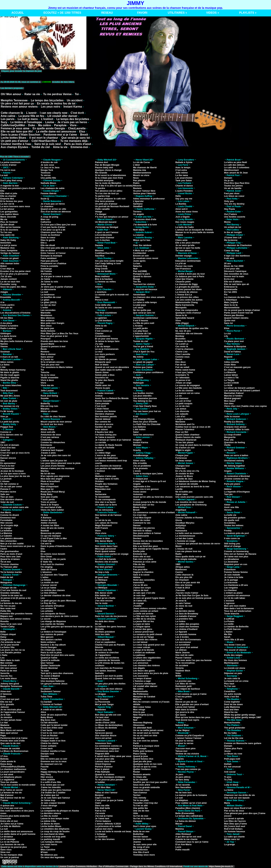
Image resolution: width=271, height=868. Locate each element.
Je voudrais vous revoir (146, 258)
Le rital (4, 722)
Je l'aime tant (102, 818)
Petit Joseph (140, 748)
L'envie (137, 471)
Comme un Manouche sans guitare (243, 743)
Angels (228, 471)
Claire (98, 803)
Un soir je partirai (10, 857)
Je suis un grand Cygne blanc (149, 598)
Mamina (180, 829)
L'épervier (138, 201)
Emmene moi (140, 554)
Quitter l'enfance (142, 769)
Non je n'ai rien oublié (12, 544)
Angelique (181, 510)
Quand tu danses (142, 276)
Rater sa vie (32, 94)
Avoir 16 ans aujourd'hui (54, 715)
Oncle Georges (49, 647)
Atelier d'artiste (49, 523)
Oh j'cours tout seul (235, 826)
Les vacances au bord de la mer (192, 486)
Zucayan (138, 821)
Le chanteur (47, 206)
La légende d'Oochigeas (237, 492)
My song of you (141, 847)
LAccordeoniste (104, 235)
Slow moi (5, 852)
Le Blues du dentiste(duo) (109, 725)
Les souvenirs (141, 676)
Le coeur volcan (142, 647)
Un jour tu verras (184, 741)
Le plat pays (140, 305)
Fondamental (7, 468)
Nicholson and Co (185, 424)
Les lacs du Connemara (188, 640)
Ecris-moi (229, 279)
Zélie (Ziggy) (182, 323)
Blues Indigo (140, 507)
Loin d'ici (180, 416)
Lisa (97, 474)
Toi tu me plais (141, 800)
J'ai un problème (142, 466)
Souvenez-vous (141, 790)
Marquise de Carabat (144, 697)
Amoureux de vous (51, 435)
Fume (44, 769)
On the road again (10, 375)
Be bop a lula (102, 572)
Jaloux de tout (141, 590)
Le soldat (100, 357)
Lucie (178, 847)
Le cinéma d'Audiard (186, 629)
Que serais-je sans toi (76, 138)
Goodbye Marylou (185, 523)
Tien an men (7, 497)
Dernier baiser (141, 837)
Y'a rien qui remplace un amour (112, 217)
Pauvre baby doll (104, 167)
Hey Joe (137, 388)
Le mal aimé (7, 774)
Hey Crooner (102, 699)
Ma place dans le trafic (107, 479)
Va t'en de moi (141, 816)
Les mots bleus (9, 678)
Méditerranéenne (142, 173)
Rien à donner (48, 354)
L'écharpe (100, 834)
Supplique (101, 582)
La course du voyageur (188, 385)
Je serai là (181, 601)
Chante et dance (184, 186)
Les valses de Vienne (106, 523)
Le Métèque (101, 580)
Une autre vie (7, 235)
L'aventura (101, 292)
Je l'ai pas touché (10, 645)
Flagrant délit (102, 754)
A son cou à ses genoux (146, 489)
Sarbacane (101, 494)
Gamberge (46, 269)
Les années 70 (48, 608)
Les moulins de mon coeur (190, 502)
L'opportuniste (141, 336)
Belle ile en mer (141, 831)
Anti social (230, 772)
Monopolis (181, 308)
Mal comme (6, 663)
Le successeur (183, 642)
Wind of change (233, 546)
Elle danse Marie (104, 541)
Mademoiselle (140, 691)
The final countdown (106, 313)
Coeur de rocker (142, 520)
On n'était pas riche (51, 650)
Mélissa (137, 699)
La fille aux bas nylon (144, 616)
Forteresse (181, 458)
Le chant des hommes (187, 627)
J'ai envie (100, 813)
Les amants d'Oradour (52, 606)
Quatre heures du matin (188, 437)
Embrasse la (231, 287)
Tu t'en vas (6, 232)
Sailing (228, 499)
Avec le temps (183, 167)
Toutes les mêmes (234, 525)
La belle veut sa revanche (189, 533)
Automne (138, 494)
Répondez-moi (103, 489)
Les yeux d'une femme (53, 466)
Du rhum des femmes (236, 660)
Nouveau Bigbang (143, 722)
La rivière (180, 621)
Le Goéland (101, 837)
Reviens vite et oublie (107, 562)
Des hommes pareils (106, 416)
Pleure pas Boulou (234, 315)
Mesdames (46, 315)
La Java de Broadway (187, 614)
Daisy (3, 637)
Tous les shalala (9, 782)
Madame (5, 725)
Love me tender (103, 271)
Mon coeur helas (142, 707)
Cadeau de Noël (184, 341)
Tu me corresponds (105, 499)
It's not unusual (232, 767)
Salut (136, 432)
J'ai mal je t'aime (104, 816)
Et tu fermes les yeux (12, 201)
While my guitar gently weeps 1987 (243, 717)
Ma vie (4, 219)
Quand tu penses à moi (53, 346)
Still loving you (232, 544)
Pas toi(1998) (140, 271)
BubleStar (138, 834)
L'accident (46, 808)
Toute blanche (232, 614)
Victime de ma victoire (187, 754)
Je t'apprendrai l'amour (13, 712)
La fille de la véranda (144, 619)
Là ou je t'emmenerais (107, 349)
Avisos (137, 499)
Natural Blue (182, 725)
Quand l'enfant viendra (236, 318)
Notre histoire (48, 331)
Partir (136, 743)
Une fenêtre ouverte (235, 217)
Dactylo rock (47, 754)
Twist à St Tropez (50, 505)
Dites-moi (181, 468)
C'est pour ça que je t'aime (109, 800)
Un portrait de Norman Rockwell (112, 206)
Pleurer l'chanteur (185, 429)
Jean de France (49, 569)
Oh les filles (7, 318)
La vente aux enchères (107, 658)
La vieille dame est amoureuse (56, 131)
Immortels (6, 243)
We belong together (235, 466)
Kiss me (5, 437)
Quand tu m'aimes (10, 559)
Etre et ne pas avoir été (188, 582)
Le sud (179, 798)
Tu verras (46, 175)
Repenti (228, 357)
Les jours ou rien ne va (13, 650)
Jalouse (4, 707)
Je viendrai (6, 717)
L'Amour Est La (184, 295)
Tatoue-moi (181, 751)
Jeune (227, 751)
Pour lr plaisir (102, 769)
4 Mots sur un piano (144, 250)
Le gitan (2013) (48, 302)
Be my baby (230, 733)
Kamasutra (181, 531)
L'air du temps (103, 346)
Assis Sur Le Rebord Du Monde (112, 398)
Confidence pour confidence (148, 372)
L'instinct (47, 119)
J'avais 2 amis (48, 453)
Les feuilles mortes (143, 393)
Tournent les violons (144, 284)
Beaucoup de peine (51, 533)
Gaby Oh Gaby (8, 240)
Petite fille (6, 611)
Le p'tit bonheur (104, 320)
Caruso (99, 328)
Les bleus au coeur (234, 196)
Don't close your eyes (145, 826)
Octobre (99, 481)
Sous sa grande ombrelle (146, 787)
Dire (3, 461)
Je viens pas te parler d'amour (57, 287)
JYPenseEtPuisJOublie (13, 767)
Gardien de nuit (103, 427)
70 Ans (44, 515)
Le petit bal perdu (10, 422)
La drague (100, 694)
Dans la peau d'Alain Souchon (20, 135)
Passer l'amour (183, 658)
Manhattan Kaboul (234, 393)
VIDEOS (211, 13)
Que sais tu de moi (10, 743)
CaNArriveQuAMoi (13, 125)
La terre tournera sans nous (15, 206)
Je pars (179, 774)
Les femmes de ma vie (12, 844)
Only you (229, 201)
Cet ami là (46, 544)
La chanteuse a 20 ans (236, 585)
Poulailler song (8, 284)
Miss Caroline (48, 850)
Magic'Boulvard (103, 525)
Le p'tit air (181, 263)
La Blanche (230, 372)
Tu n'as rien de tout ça (107, 193)
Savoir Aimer (102, 372)
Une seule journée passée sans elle (194, 497)
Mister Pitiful (47, 429)
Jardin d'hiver (102, 720)
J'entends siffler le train (237, 429)
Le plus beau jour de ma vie (15, 476)
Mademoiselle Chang (187, 302)
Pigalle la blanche (10, 378)
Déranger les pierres (144, 528)
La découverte (48, 289)
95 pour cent (102, 577)
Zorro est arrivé (103, 738)
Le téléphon (182, 800)
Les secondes (48, 310)
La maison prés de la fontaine (191, 795)
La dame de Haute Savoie (109, 445)
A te (2, 302)
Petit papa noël (232, 759)
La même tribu (48, 821)
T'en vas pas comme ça (188, 769)
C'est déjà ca (7, 269)
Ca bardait (46, 702)
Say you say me (184, 199)
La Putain (229, 621)
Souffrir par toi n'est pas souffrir (150, 782)
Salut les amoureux (143, 435)
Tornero (137, 212)
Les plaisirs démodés (12, 538)
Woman (137, 445)
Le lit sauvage (8, 839)
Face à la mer (7, 466)
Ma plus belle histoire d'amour (17, 341)
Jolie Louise (47, 391)
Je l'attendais (183, 378)
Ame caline (8, 116)
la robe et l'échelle (105, 448)
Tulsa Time (46, 697)
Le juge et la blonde (144, 650)
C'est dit (5, 455)
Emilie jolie (139, 551)
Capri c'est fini (103, 798)
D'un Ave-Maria (183, 844)
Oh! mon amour (9, 668)
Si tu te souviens (9, 230)
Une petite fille (48, 178)
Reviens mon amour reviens (19, 107)
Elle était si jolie (9, 193)
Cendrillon (230, 691)
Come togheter (232, 702)
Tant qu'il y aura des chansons (57, 673)
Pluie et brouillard (50, 481)
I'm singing (46, 567)
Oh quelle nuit (232, 520)
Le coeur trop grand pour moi (149, 645)
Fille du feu (139, 564)
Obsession (139, 725)
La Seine (229, 790)
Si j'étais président (105, 632)
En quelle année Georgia (49, 128)
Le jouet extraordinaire (12, 772)
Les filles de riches (185, 684)
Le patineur (139, 655)
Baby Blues (47, 717)
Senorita (5, 673)
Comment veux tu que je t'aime (192, 842)
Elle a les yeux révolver (188, 243)
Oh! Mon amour (11, 94)
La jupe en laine (142, 624)
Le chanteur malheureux (13, 769)
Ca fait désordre (49, 722)
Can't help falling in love (108, 263)
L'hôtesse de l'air (142, 333)
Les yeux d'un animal (187, 647)
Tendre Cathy (7, 627)
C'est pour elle (232, 269)
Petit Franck (101, 528)
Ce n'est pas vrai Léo (12, 808)
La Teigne (229, 380)
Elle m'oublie (140, 463)
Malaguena (6, 582)
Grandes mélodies (10, 593)
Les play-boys (141, 331)
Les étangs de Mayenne (53, 621)
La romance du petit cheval (148, 634)
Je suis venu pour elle (145, 844)
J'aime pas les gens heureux (56, 790)
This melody (140, 798)
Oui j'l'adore (231, 214)
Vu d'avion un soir (185, 448)
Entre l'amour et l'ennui (53, 253)
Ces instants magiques (107, 748)
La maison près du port (237, 533)
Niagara (137, 717)
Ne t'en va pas (8, 606)
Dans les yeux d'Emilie (145, 422)
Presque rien (102, 486)
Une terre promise (105, 201)
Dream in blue (102, 538)
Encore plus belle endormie (15, 816)
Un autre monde (233, 694)
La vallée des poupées (187, 624)
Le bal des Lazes (184, 538)
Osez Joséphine (9, 250)
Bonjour (99, 795)
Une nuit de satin (184, 655)
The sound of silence (235, 650)
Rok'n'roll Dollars (233, 829)
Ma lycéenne (231, 240)
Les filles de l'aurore (235, 821)
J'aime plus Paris (233, 748)
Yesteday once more (144, 855)
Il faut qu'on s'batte (105, 598)
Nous (136, 178)
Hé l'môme (46, 271)
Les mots (180, 764)
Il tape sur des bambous (237, 256)
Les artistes (47, 611)
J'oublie (137, 606)
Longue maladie (184, 419)
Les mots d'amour (105, 237)
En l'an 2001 (231, 292)
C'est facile (46, 730)
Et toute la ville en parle (53, 559)
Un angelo (139, 214)
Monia (227, 222)
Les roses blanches (11, 385)
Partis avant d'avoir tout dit (239, 313)
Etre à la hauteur (104, 279)
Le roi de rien (183, 406)
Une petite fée (140, 808)
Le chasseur (182, 398)
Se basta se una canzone (108, 308)
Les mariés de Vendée (52, 624)
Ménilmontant (232, 170)
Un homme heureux (235, 831)
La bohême (6, 531)
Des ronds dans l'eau (106, 546)
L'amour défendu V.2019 (108, 824)
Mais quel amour (9, 733)
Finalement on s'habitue (53, 263)
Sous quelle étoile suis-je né (190, 557)
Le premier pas (183, 681)
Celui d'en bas (8, 448)
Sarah (227, 637)
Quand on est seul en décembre (112, 367)
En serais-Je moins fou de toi (56, 103)
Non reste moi (8, 608)
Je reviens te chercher (107, 652)
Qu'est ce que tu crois (145, 767)
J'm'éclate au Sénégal (107, 227)
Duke (32, 125)
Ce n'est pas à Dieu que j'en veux (58, 225)
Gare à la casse (141, 575)
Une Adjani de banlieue (188, 689)
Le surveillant (183, 645)
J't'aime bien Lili (233, 237)
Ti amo (228, 777)
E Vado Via (46, 562)
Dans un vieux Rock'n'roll (238, 808)
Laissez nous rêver (105, 761)
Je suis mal (139, 595)
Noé (135, 720)
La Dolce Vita (7, 647)
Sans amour (47, 357)
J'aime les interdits (51, 787)
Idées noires (7, 362)
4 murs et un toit (9, 357)
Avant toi (5, 450)
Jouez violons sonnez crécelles (150, 608)
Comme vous (183, 357)
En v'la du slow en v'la (187, 471)
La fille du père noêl (144, 323)
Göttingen (6, 333)
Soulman (5, 352)
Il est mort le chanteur (44, 138)
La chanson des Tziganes (54, 575)
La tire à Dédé (232, 383)
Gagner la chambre (143, 572)
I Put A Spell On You (144, 352)
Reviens (45, 352)
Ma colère (45, 125)
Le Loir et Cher (183, 401)
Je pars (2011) (183, 777)
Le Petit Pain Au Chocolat (147, 424)
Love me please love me (188, 551)
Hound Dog (101, 266)
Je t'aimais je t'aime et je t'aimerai (113, 440)
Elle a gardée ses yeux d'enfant (192, 704)
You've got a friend (143, 346)
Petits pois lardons (143, 751)
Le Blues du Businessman (14, 751)
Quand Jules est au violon (109, 678)
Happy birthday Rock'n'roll (55, 772)
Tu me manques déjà (74, 141)
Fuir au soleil (182, 367)
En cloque (230, 370)
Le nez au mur (48, 305)
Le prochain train (142, 660)
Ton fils (137, 282)
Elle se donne (48, 250)
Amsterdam (139, 295)
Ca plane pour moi (234, 341)
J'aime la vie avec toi (11, 595)
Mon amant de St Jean (236, 173)
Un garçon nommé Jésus (54, 684)
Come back (47, 748)
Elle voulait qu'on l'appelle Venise (151, 549)
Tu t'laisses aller (9, 567)
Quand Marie (47, 344)
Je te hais (5, 715)
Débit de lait (7, 577)
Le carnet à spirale (234, 818)
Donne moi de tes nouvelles (148, 541)
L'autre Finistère (184, 191)
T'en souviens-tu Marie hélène (57, 367)
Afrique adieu (183, 567)
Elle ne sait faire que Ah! (17, 131)
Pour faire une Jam (10, 557)
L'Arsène (138, 326)
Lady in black (231, 785)
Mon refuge (139, 710)
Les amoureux (141, 663)
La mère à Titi (231, 378)
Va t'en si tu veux (142, 818)
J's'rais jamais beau (11, 720)
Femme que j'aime (143, 367)
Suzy (4, 122)
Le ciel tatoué (140, 642)
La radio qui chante (234, 837)
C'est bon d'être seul (52, 728)
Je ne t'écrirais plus (11, 710)
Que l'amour (47, 663)
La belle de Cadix (185, 227)
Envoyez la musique (51, 256)
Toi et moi (6, 562)
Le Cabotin (6, 536)
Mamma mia (139, 170)
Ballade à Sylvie (184, 162)
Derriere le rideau (142, 531)
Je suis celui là (232, 678)
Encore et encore (104, 424)
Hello (178, 196)
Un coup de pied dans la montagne (194, 445)
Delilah (228, 764)
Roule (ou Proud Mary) (53, 492)
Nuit (135, 269)
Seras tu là (181, 315)
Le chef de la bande (106, 559)
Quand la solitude (50, 660)
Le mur (99, 352)
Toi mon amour (183, 250)
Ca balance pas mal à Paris (190, 276)
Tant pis (228, 494)
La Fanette (139, 300)
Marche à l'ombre (233, 396)
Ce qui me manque (51, 536)
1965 (178, 564)
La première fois (184, 619)
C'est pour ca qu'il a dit (53, 230)
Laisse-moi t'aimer (185, 707)
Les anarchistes (184, 178)
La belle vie (230, 515)
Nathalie (99, 673)
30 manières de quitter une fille (192, 328)
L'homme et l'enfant (51, 704)
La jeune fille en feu (31, 116)
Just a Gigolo (183, 217)
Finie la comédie (49, 266)
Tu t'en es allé (140, 805)
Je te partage (231, 580)
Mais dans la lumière (186, 710)
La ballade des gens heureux (110, 627)
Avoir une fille (232, 507)
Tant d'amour (140, 793)
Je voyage (6, 528)
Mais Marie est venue (12, 730)
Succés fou (6, 676)
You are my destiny (234, 204)
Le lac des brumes (105, 839)
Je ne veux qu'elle (185, 245)
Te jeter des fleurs (105, 380)
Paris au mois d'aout (77, 144)
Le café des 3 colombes (237, 167)
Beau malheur (102, 276)
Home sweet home (185, 370)
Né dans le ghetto (10, 372)
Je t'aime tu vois (49, 282)
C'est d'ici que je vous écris (15, 453)
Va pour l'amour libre (144, 191)
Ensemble (6, 297)
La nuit (4, 175)
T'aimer (4, 800)
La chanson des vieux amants (149, 297)
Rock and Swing (49, 396)
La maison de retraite (187, 484)
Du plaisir (46, 689)
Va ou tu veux (48, 375)
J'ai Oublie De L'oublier (53, 793)
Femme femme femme (236, 572)
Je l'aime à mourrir (105, 437)
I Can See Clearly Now (145, 406)
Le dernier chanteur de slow (56, 595)
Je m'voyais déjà (9, 525)
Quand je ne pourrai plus (14, 847)
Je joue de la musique (12, 471)
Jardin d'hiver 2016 (105, 722)
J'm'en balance (103, 821)
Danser (137, 525)
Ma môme (138, 357)
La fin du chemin (184, 391)
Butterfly (45, 403)
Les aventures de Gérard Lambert (242, 391)
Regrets (180, 759)
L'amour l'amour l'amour (188, 738)
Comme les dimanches (53, 442)
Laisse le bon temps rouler (55, 818)
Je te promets (140, 468)
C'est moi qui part (10, 699)
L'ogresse (229, 603)
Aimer (227, 505)
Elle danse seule (104, 593)
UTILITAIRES (176, 13)
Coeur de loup (232, 250)
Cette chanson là (12, 113)
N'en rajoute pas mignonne (55, 476)
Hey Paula (230, 209)
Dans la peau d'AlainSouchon (56, 546)
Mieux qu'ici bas (142, 240)
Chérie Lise (181, 352)
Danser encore (8, 458)
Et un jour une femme (107, 339)
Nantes (4, 344)
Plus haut (229, 684)
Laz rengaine (231, 588)
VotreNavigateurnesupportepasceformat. (43, 74)
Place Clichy (140, 754)
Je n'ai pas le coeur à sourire (56, 276)
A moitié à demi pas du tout (190, 274)
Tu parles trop (102, 196)
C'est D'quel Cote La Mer (54, 538)
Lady (43, 458)
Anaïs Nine (230, 365)
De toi (98, 624)
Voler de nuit (7, 502)
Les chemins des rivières (146, 665)
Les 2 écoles (182, 637)
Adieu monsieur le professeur (149, 199)
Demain (228, 178)
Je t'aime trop (48, 800)
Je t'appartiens (103, 655)
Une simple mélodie (186, 559)
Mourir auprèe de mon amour (56, 422)
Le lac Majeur (183, 730)
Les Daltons (139, 427)
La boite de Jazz (184, 479)
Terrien (137, 795)
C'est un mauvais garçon (237, 367)
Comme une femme (105, 411)
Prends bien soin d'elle (13, 741)
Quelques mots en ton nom (148, 764)
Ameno (99, 287)
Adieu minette (232, 362)
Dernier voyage (184, 256)
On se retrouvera (104, 510)
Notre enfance (48, 642)
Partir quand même (105, 551)
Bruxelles (181, 339)
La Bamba (181, 204)
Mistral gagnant (232, 398)
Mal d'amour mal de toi (12, 798)
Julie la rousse (232, 416)
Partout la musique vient (146, 746)
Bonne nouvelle (103, 401)
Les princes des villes (187, 297)
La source (138, 235)
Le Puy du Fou (48, 603)
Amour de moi (48, 520)
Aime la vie (60, 147)
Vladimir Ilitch (183, 671)
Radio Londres (8, 328)
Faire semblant (49, 258)
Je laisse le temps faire (107, 341)
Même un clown (49, 411)
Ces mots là (182, 346)
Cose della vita (103, 305)
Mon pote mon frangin (52, 323)
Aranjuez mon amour (235, 427)
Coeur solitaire (48, 746)
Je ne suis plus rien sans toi (56, 455)
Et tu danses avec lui (11, 435)
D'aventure (230, 569)
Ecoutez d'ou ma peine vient (15, 271)
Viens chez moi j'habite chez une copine (246, 406)
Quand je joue (141, 756)
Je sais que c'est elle (144, 593)
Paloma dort (102, 162)
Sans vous (6, 850)
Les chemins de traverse (108, 466)
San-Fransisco (183, 269)
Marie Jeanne (183, 652)
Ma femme (6, 728)
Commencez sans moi (107, 751)
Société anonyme (104, 180)
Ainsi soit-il (181, 209)
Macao (179, 824)
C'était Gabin (48, 541)
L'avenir (31, 113)
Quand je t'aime (49, 658)
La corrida (101, 442)
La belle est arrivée (143, 614)
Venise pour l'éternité (144, 193)
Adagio (4, 292)
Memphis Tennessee (14, 100)
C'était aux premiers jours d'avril (18, 188)
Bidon (4, 266)
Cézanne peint (183, 282)
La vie (179, 396)
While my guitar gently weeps (240, 715)
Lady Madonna (232, 707)
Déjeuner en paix (233, 673)
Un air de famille (233, 188)
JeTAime (180, 528)
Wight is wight (183, 450)
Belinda (4, 759)
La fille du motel (49, 816)
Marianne (180, 422)
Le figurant (181, 632)
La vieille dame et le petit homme (18, 834)
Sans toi (229, 323)
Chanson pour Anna (51, 232)
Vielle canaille (102, 209)
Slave (98, 531)
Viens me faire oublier (52, 510)
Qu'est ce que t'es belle (188, 248)
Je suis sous (47, 165)
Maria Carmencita (185, 305)
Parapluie (60, 125)
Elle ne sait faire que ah (237, 284)
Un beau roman (184, 461)
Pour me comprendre (187, 310)
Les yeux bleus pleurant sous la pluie (60, 463)
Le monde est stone (235, 668)
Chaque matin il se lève (53, 741)
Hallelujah (138, 383)
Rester (137, 772)
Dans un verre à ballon (236, 455)
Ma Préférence (141, 694)
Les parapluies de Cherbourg (191, 505)
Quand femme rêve (143, 759)
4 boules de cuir (49, 162)
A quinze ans (7, 805)
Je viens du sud (184, 606)
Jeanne (137, 842)
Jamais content (9, 279)
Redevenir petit (184, 686)
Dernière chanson (105, 414)
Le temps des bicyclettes (47, 100)
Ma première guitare (235, 518)
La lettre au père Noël (236, 162)
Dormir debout (103, 419)
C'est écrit (77, 113)
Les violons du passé (52, 634)
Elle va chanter (8, 196)
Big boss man (48, 720)
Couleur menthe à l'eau (16, 144)
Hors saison (101, 429)
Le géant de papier (143, 362)
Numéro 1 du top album (53, 645)
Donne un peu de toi (186, 702)
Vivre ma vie (47, 385)
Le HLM (228, 385)
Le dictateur (7, 837)
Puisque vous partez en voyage (112, 554)
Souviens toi (102, 378)
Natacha (137, 266)
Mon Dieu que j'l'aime (236, 824)
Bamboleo (101, 710)
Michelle (99, 629)
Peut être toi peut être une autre (58, 655)
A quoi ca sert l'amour (107, 232)
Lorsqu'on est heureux (145, 289)
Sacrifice (100, 256)
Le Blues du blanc (50, 824)
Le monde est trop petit (53, 837)
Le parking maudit (50, 839)
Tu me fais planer (185, 442)
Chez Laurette (183, 354)
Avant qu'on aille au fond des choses (153, 497)
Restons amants (142, 774)
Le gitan (45, 300)
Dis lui (179, 699)
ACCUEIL (18, 13)
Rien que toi (47, 489)
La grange (230, 844)
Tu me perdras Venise (57, 94)
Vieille (227, 445)
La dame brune (8, 336)
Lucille (179, 489)
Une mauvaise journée (145, 398)
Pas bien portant (104, 567)
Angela (137, 484)
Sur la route (101, 603)
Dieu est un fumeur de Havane (240, 554)
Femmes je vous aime (15, 128)
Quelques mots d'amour (188, 313)
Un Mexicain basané (106, 222)
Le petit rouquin (184, 403)
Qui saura (181, 715)
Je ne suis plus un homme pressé (193, 598)
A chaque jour (141, 479)
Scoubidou (230, 523)
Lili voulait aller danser (62, 116)
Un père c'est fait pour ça (17, 103)
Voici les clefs (102, 634)
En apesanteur (8, 463)
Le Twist (45, 847)
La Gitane (46, 580)
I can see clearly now (54, 113)
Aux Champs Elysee (144, 419)
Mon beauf (230, 401)
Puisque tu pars (142, 274)
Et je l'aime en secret (11, 790)
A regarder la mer (10, 186)
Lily (226, 336)
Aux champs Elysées (14, 147)
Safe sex (5, 494)
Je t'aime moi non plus (236, 557)
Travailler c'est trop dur (145, 803)
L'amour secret (49, 585)
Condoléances (103, 336)
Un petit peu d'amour (14, 141)
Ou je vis (229, 180)
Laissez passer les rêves (189, 289)
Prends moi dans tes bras (54, 341)
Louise (50, 122)
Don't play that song (11, 180)
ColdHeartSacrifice (105, 253)
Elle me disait (48, 245)
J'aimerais (46, 274)
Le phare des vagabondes (147, 658)
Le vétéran (181, 650)
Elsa (82, 131)
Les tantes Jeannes (105, 671)
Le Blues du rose (233, 754)
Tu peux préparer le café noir (110, 199)
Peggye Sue (7, 427)
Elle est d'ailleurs (233, 282)
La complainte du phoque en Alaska (60, 811)
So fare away (182, 780)
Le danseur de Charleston (238, 245)
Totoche (45, 372)
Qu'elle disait (7, 225)
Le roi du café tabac (235, 598)
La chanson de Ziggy (187, 284)
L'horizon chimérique (144, 684)
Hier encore (7, 523)
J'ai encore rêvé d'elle (145, 219)
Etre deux (181, 362)
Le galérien (101, 318)
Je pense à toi (183, 380)
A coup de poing (49, 217)
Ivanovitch (139, 582)
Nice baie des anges (51, 479)
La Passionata (103, 702)
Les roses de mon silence (109, 689)
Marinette (46, 313)
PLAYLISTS (247, 13)
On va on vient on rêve (145, 735)
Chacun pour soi (50, 738)
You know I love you (235, 645)
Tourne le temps (49, 678)
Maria (227, 803)
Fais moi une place (143, 559)
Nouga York (47, 170)
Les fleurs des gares (144, 671)
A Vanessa (6, 694)
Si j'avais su (47, 359)
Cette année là (8, 761)
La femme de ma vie (11, 603)
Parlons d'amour (104, 767)
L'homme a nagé (142, 681)
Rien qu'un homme (10, 227)
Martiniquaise (231, 663)
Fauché (45, 767)
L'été (3, 367)
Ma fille (228, 634)
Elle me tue (6, 702)
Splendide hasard (185, 318)
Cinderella (46, 440)
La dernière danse (185, 611)
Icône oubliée (48, 780)
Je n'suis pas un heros (72, 122)
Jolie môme (182, 173)
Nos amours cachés (51, 640)
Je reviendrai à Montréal (237, 476)
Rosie (98, 492)
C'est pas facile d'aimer (53, 227)
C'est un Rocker (49, 735)
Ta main (45, 671)
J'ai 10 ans (6, 276)
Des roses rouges (185, 222)
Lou (2, 658)
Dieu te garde (48, 240)
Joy (97, 518)
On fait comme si (9, 484)
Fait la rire (100, 811)
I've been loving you (106, 435)
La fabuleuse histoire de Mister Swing (196, 481)
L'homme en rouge (185, 541)
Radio (179, 554)
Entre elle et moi (9, 821)
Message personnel (106, 549)
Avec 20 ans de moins (52, 528)
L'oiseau (5, 481)
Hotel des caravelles (144, 580)
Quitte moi (230, 320)
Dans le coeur (48, 237)
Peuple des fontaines (106, 484)
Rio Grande (101, 173)
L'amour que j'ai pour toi (54, 461)
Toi (77, 94)
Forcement (139, 567)
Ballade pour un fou (144, 505)
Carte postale (102, 403)
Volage (99, 212)
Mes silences (48, 318)
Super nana (182, 494)
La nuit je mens (28, 119)
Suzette (45, 398)
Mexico (179, 235)
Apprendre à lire (142, 486)
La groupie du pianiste (187, 287)
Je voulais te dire (185, 474)
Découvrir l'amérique (235, 271)
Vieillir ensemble (49, 378)
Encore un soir (141, 256)
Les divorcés (182, 411)
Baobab (45, 531)
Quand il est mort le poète (109, 676)
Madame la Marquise (235, 346)
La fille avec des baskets (189, 388)
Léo (43, 598)
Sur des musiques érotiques (110, 777)
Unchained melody (234, 461)
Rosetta (4, 621)
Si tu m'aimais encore (52, 362)
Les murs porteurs (105, 354)
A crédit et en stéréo (51, 710)
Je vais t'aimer (183, 603)
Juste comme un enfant (146, 611)
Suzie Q (45, 199)
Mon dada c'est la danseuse (239, 608)
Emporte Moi (7, 199)
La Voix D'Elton (49, 593)
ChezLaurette (77, 128)
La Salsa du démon (186, 821)
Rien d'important (50, 486)
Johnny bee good (10, 684)
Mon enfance (47, 320)
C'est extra (181, 170)
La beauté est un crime (236, 681)
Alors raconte (102, 640)
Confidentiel (140, 253)
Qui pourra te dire (185, 712)
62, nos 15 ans (183, 331)
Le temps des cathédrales (189, 816)
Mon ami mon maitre (235, 606)
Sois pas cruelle (49, 497)
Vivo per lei (6, 308)
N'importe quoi (103, 362)
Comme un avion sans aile (14, 507)
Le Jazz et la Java (50, 167)
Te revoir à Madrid (50, 676)
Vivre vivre (101, 533)
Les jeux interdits (142, 396)
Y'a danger (101, 214)
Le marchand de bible (52, 834)
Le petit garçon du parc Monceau (58, 601)
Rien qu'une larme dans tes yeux (193, 717)
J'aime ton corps (142, 588)
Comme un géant (9, 258)
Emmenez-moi (8, 518)
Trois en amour (49, 502)
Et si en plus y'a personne (14, 274)
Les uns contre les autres (189, 300)
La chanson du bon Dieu (237, 297)
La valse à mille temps (145, 302)
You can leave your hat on (147, 411)
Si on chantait (140, 780)
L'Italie (4, 655)
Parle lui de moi (9, 671)
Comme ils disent (10, 515)
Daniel (179, 359)
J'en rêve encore (104, 601)
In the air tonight (233, 232)
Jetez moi (46, 284)
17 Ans (4, 756)
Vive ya (4, 416)
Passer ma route (184, 266)
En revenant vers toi (51, 764)
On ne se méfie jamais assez (148, 730)
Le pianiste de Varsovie (108, 660)
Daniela (45, 756)
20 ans (228, 263)
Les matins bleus (9, 214)
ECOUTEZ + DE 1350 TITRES (62, 13)
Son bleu (229, 403)
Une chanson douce (106, 735)
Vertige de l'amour (10, 253)
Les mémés (101, 608)
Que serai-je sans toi (144, 313)
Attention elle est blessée (189, 333)
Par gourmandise (10, 551)
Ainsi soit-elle (48, 432)
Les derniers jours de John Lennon (59, 616)
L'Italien (228, 632)
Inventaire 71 (182, 375)
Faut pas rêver (232, 193)
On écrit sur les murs (52, 424)
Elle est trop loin (49, 406)
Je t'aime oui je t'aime (12, 824)
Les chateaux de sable (53, 188)
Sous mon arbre (142, 785)
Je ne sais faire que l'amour (55, 798)
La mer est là (7, 204)
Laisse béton (231, 375)
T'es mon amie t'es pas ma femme (193, 660)
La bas (137, 263)
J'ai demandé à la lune (145, 225)
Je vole (179, 608)
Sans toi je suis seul (48, 144)
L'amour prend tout (143, 632)
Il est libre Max (103, 787)
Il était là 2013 (183, 588)
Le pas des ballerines (106, 458)
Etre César (46, 557)
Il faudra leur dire (104, 432)
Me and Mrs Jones (10, 396)
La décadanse (232, 559)
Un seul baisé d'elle (51, 507)
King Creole (101, 269)
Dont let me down (233, 704)
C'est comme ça (104, 331)
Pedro (136, 183)
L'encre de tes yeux (105, 455)
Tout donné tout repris (187, 720)
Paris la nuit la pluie (51, 652)
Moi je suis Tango (104, 704)
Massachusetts (232, 722)
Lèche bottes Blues (51, 826)
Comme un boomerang (236, 551)
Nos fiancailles (183, 787)
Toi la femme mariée (11, 572)
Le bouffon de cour (51, 297)
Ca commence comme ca (108, 746)
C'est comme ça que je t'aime (191, 694)
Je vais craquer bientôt (53, 803)
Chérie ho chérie (49, 743)
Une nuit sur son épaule (237, 798)
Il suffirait (229, 619)
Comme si (6, 432)
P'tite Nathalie (102, 772)
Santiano (138, 204)
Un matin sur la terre (106, 505)
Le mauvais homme (186, 634)
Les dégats (139, 668)
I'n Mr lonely (7, 411)
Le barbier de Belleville (236, 627)
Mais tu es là (231, 305)
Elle (2, 191)
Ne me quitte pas (142, 310)
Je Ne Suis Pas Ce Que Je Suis (192, 595)
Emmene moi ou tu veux (54, 761)
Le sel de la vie (103, 520)
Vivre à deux (47, 380)
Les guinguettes (9, 212)
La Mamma (6, 533)
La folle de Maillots (10, 826)
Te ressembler (103, 497)
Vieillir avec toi (103, 385)
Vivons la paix (102, 388)
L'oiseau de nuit (184, 549)
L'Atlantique (231, 300)
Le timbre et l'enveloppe (26, 122)
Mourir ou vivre (141, 175)
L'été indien (139, 429)
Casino (179, 572)
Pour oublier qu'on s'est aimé (191, 803)
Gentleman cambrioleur (146, 318)
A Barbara (46, 518)
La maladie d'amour (186, 616)
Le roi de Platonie (10, 842)
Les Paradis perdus (11, 652)
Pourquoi (46, 339)
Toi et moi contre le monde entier (18, 785)
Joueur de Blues (184, 476)
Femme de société (10, 748)
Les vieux (138, 308)
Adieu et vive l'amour (106, 793)
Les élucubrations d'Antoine (15, 313)
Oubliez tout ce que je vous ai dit (193, 427)
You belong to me (142, 401)
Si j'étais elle (140, 777)
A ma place (6, 323)
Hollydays (181, 525)
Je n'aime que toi (50, 795)
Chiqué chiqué (8, 634)
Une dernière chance (11, 499)
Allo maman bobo (10, 263)
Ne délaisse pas (49, 855)
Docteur (137, 538)
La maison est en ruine (188, 393)
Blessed (99, 250)
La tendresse (48, 295)
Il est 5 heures (141, 320)
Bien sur (45, 219)
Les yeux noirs (51, 107)
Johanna (5, 601)
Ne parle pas (47, 328)
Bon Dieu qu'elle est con (108, 715)
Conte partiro (7, 305)
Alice (43, 712)
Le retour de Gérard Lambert (239, 388)
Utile (135, 813)
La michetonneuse (185, 536)
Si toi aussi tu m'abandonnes (111, 175)
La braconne (231, 582)
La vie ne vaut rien (10, 282)
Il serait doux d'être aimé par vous (113, 756)
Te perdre (100, 188)
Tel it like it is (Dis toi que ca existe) (114, 186)
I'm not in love (8, 170)
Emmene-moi (79, 147)
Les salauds (182, 414)
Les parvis (8, 119)
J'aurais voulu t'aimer (187, 593)
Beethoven (181, 569)
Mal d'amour (7, 795)
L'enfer (44, 308)
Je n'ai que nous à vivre (13, 474)
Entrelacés (46, 445)
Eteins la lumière (9, 326)
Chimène (229, 411)
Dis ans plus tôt (184, 577)
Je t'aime (45, 279)
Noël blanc (139, 230)
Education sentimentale (188, 261)
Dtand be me (231, 712)
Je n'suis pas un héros (53, 204)
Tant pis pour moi (50, 365)
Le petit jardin (140, 328)
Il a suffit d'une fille (51, 782)
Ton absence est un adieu (109, 191)
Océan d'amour (8, 665)
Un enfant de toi (233, 227)
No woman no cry (10, 406)
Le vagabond (7, 780)
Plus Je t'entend (9, 222)
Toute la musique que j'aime (148, 474)
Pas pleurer (139, 180)
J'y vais (99, 344)
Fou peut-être (140, 569)
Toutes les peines (233, 186)
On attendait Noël (142, 728)
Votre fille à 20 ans (234, 640)
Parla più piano (232, 484)
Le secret (46, 619)
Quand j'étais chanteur (188, 435)
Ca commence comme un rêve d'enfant (154, 512)
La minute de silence (186, 292)
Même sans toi (232, 839)
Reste (44, 349)
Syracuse (100, 730)
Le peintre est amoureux (237, 595)
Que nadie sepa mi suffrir (109, 370)
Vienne (4, 346)
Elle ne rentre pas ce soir (54, 759)
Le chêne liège (103, 453)
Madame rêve (7, 248)
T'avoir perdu (48, 499)
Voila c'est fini (232, 697)
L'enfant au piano (233, 593)
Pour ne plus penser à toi (54, 336)
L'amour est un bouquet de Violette (194, 230)
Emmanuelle (231, 289)
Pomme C (6, 489)
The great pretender (235, 728)
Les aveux (181, 409)
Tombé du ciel (41, 147)
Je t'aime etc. (140, 601)
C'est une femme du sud (13, 590)
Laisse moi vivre (104, 829)
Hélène (137, 577)
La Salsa (5, 365)
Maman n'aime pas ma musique (57, 468)
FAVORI (142, 13)
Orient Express (103, 764)
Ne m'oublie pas (184, 492)
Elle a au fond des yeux (146, 546)
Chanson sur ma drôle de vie (240, 795)
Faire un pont (48, 448)
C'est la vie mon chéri (52, 733)
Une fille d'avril (141, 852)
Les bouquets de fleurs (53, 614)
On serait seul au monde (146, 733)
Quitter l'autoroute (50, 665)
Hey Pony (46, 774)
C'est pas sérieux (50, 437)
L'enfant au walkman (144, 652)
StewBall (138, 206)
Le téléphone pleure (11, 777)
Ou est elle (139, 738)
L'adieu (45, 577)
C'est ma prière (183, 697)
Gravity (137, 450)
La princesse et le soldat (108, 826)
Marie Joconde (8, 217)
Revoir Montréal (49, 668)
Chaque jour (182, 455)
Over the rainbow (142, 245)
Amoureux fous (103, 743)
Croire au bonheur (50, 235)
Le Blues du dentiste (106, 728)
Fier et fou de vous (234, 811)
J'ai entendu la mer (10, 642)
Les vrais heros (49, 844)
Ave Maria (6, 512)
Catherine (46, 222)
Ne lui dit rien (48, 474)
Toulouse (46, 173)
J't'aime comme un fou (236, 479)
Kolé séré (229, 258)
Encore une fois (104, 650)
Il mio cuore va (232, 538)
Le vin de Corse (141, 162)
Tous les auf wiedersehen (238, 611)
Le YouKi (229, 450)
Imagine (137, 440)
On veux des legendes (52, 857)
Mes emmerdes (8, 541)
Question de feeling (235, 442)
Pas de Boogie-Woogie (107, 165)
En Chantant (182, 580)
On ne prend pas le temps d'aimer (242, 310)
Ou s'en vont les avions (146, 741)
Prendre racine (8, 492)
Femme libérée (48, 193)
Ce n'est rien (140, 515)
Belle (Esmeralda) (185, 813)
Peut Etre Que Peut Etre (237, 183)
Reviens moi (47, 484)
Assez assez (140, 492)
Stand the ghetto (9, 380)
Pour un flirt (182, 432)
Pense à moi (102, 300)
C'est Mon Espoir (142, 518)
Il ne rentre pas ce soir (53, 785)
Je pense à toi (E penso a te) (15, 598)
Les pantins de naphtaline (109, 468)
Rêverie (137, 186)
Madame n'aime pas (106, 476)
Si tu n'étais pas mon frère (109, 178)
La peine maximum (10, 162)
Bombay (180, 336)
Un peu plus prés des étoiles (110, 684)
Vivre (73, 125)
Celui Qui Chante (184, 279)
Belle (3, 632)
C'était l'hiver (102, 409)
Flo (226, 295)
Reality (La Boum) (234, 422)
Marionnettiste (232, 308)
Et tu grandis (7, 704)
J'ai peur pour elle (105, 759)
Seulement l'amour (51, 691)
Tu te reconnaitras (185, 663)
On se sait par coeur (11, 486)
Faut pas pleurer (49, 261)
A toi (135, 416)
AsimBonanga (141, 455)
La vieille (229, 624)
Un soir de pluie (9, 401)
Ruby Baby (46, 494)
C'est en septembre (105, 642)
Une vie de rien (141, 811)
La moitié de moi (50, 582)
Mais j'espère (231, 302)
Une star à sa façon (105, 502)
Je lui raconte (183, 785)
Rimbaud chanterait (186, 440)
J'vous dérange (49, 805)
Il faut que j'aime (184, 372)
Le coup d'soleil (233, 435)
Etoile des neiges (233, 655)
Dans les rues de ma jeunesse (111, 616)
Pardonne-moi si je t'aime (60, 135)
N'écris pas (139, 712)
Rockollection (140, 850)
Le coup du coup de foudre (55, 831)
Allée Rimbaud (183, 834)
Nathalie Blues (48, 183)
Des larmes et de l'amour (108, 515)
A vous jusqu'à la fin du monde (150, 502)
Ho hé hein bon (184, 793)
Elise (227, 328)
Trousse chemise (10, 564)
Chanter (99, 333)
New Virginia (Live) (143, 715)
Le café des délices (234, 165)
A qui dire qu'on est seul (188, 837)
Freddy (228, 531)
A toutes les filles (50, 525)
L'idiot (136, 165)
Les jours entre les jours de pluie (151, 673)
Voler (178, 673)
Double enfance (141, 544)
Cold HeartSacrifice (44, 141)
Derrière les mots (142, 839)
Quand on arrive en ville (53, 209)
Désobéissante (141, 536)
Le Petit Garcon (232, 629)
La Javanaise (231, 562)
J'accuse (180, 590)
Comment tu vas (142, 523)
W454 (178, 676)
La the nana (182, 175)
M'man (44, 852)
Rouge (137, 279)
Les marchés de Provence (109, 668)
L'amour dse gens (143, 629)
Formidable (6, 520)
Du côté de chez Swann (53, 416)
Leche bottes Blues (13, 138)
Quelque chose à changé (108, 170)
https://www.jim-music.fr (221, 866)
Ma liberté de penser (106, 359)
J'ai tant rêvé (102, 717)
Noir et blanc (102, 365)
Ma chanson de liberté (145, 167)
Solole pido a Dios (105, 375)
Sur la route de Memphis (108, 183)
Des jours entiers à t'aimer (147, 533)
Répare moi (6, 616)
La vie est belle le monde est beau (113, 831)
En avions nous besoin (53, 554)
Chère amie (181, 240)
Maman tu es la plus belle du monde (195, 232)
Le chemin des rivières (145, 640)
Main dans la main (10, 660)
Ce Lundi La (182, 344)
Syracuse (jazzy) (104, 733)
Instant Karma (73, 107)
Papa (3, 735)
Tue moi (99, 383)
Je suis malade (232, 575)
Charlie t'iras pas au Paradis (110, 645)
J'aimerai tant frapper (52, 450)
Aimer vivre (139, 461)
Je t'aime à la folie (234, 577)
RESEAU (107, 13)
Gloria (179, 520)
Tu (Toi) (228, 780)
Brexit (84, 135)
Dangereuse (7, 640)
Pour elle (229, 440)
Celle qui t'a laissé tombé (54, 725)
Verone (228, 510)
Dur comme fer (103, 422)
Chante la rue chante (186, 839)
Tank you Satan (184, 180)
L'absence (46, 572)
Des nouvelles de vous (236, 274)
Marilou (45, 471)
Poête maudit (183, 850)
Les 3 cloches (102, 240)
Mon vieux (46, 326)
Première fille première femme (16, 614)
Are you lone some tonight (109, 261)
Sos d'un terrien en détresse (56, 212)
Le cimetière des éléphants (55, 829)
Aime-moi (5, 691)
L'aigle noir (6, 339)
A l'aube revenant (104, 393)
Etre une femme (184, 585)
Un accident (75, 100)
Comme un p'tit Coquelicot (190, 735)
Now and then (232, 710)
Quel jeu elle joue (142, 761)
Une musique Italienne (53, 681)
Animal (99, 396)
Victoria (179, 668)
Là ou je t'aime (48, 588)
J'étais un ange (183, 383)
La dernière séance (51, 813)
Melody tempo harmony (13, 370)
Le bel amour (7, 209)
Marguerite (230, 437)
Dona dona (6, 764)
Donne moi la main (234, 276)
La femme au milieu (106, 282)
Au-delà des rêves (105, 621)
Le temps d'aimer (142, 678)
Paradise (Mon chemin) (188, 808)
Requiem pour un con (236, 564)
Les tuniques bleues (51, 842)
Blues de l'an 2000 (234, 266)
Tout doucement (9, 391)
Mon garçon (47, 637)
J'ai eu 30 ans (140, 585)
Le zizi (228, 333)
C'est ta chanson (184, 349)
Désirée (99, 647)
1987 (3, 442)
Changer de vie (8, 588)
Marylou (45, 409)
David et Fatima (232, 352)
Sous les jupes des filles (13, 287)
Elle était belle (103, 808)
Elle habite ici (102, 595)
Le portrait (6, 479)
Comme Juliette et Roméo (189, 518)
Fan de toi (181, 365)
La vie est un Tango (143, 637)
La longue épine (142, 627)
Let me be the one (234, 738)
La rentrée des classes (53, 590)
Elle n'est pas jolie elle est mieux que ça (62, 248)
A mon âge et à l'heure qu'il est (149, 481)
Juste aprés (139, 261)
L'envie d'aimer (8, 165)
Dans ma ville (102, 805)
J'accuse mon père (186, 748)
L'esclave (229, 601)
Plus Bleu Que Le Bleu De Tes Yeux (59, 333)
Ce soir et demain (10, 445)
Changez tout (183, 466)
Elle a (44, 243)
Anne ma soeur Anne (187, 212)
